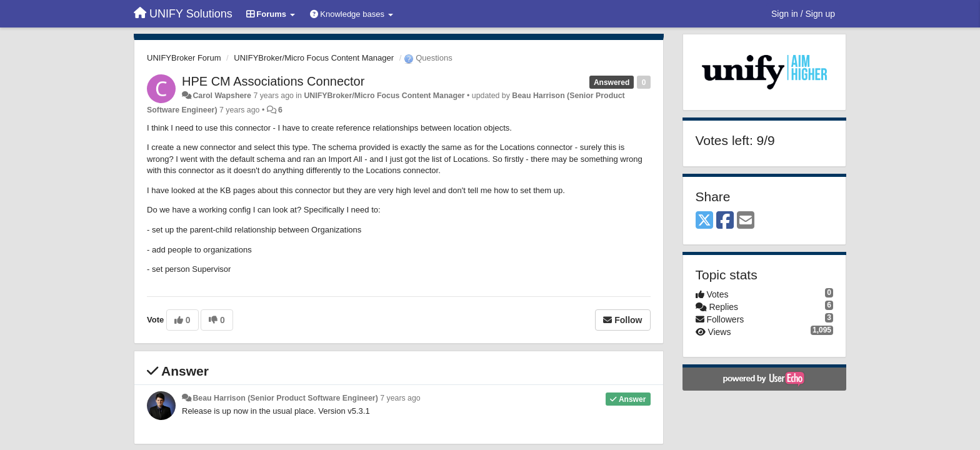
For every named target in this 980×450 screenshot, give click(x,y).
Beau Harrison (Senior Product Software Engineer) (285, 398)
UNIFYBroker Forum (184, 58)
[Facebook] (725, 221)
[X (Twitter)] (704, 221)
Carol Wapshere (222, 96)
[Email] (746, 221)
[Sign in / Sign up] (803, 14)
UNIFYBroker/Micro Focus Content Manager (314, 58)
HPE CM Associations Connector (273, 81)
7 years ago (400, 398)
